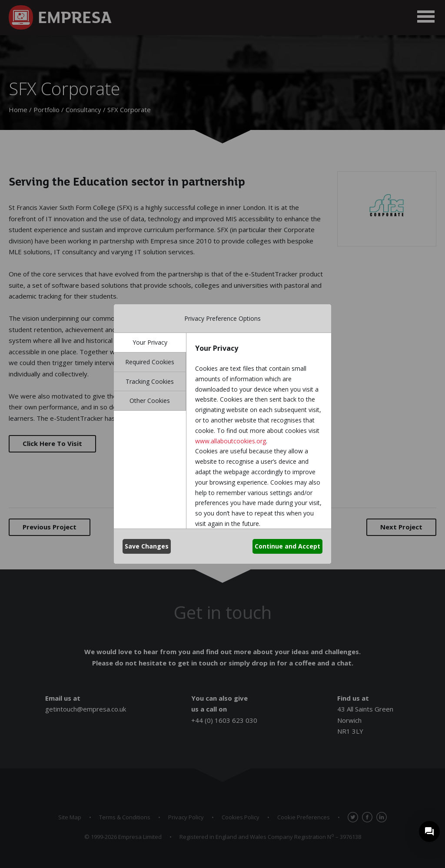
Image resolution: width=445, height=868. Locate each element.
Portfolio (46, 110)
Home (18, 110)
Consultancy (83, 110)
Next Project (401, 527)
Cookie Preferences (304, 817)
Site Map (70, 817)
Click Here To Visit (52, 443)
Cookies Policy (241, 817)
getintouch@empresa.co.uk (86, 709)
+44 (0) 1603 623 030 (224, 720)
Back (222, 527)
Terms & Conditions (125, 817)
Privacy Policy (186, 817)
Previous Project (50, 527)
